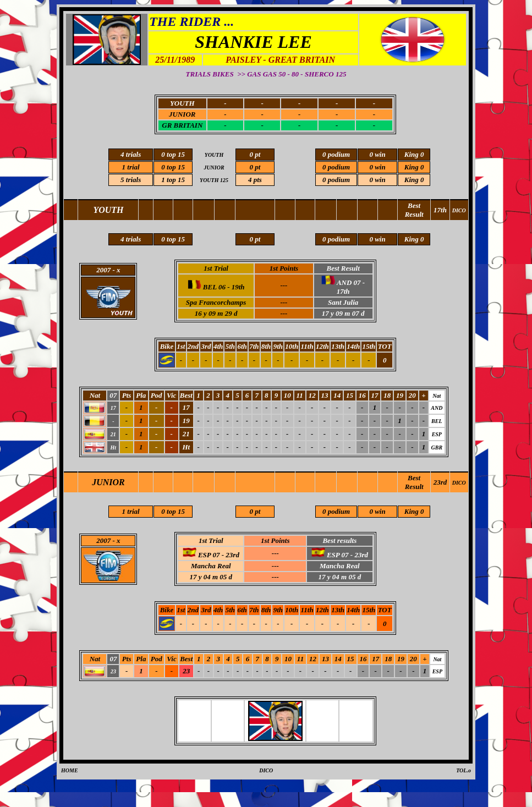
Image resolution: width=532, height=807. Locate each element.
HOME (70, 770)
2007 (103, 540)
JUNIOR (182, 114)
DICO (459, 483)
